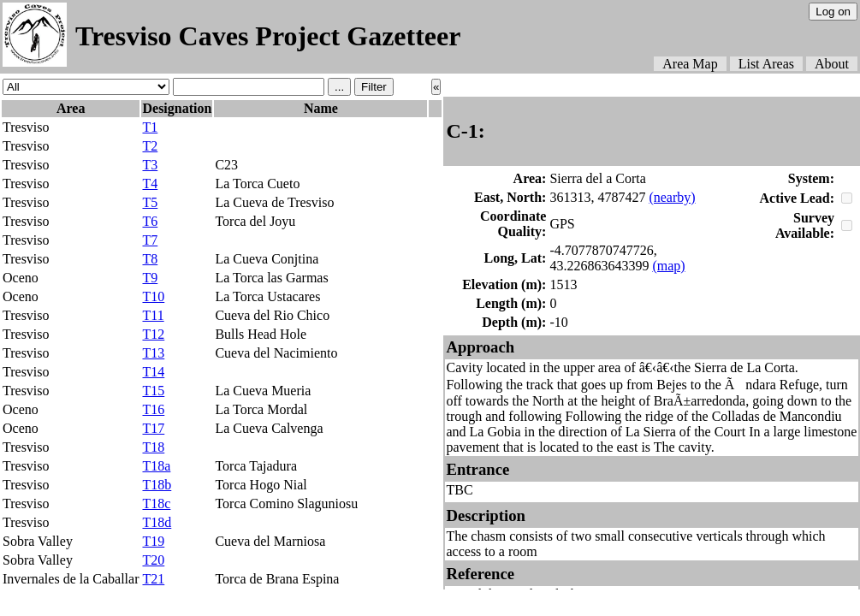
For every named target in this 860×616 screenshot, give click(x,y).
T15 (153, 391)
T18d (157, 522)
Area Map (690, 64)
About (832, 64)
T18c (156, 503)
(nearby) (672, 197)
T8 (150, 259)
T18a (156, 466)
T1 (150, 127)
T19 (153, 541)
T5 (150, 202)
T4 (150, 184)
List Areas (766, 64)
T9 (150, 278)
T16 (153, 409)
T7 (150, 240)
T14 (153, 372)
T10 (153, 296)
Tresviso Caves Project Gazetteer (268, 36)
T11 (153, 315)
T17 (153, 428)
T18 (153, 447)
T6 (150, 221)
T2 (150, 146)
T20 (153, 560)
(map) (668, 266)
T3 (150, 165)
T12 (153, 334)
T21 (153, 579)
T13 (153, 353)
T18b (157, 485)
